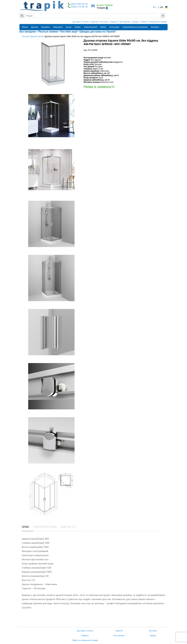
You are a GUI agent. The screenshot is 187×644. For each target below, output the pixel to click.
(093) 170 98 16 (79, 7)
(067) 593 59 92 (79, 4)
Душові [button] (35, 27)
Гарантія (94, 22)
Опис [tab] (26, 527)
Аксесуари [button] (114, 27)
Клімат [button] (78, 27)
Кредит (136, 22)
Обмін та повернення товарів (154, 22)
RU (155, 7)
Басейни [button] (155, 27)
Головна (25, 36)
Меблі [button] (103, 27)
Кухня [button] (69, 27)
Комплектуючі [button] (91, 27)
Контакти (104, 22)
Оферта (114, 22)
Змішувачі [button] (58, 27)
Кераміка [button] (46, 27)
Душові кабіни (37, 36)
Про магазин (125, 22)
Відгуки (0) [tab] (68, 527)
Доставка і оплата (81, 22)
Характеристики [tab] (45, 527)
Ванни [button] (25, 27)
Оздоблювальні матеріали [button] (135, 27)
